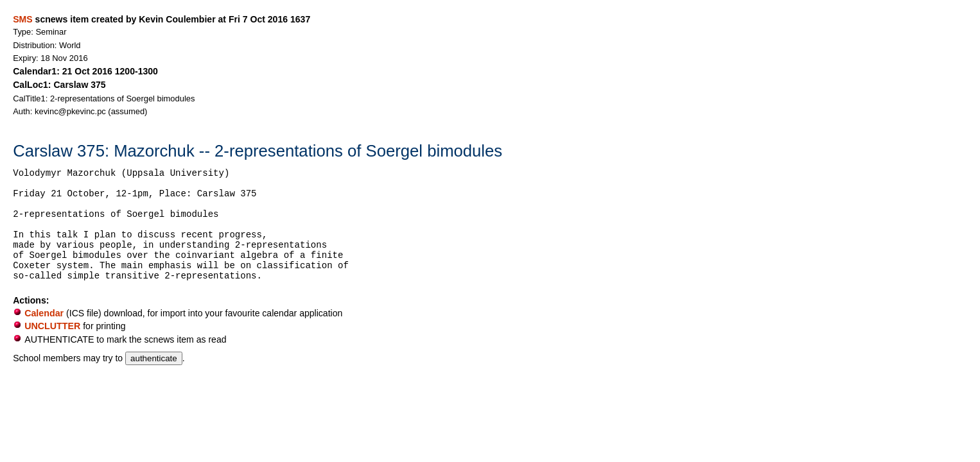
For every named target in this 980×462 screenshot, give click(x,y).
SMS (22, 19)
